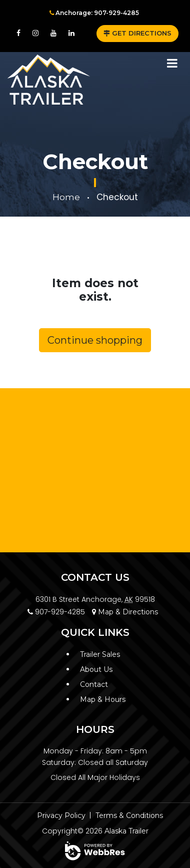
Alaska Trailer (126, 831)
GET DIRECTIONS (137, 33)
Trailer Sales (100, 654)
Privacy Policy (61, 815)
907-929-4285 (56, 612)
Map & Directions (125, 612)
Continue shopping (95, 340)
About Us (96, 669)
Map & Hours (103, 699)
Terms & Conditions (129, 815)
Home (66, 197)
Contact (94, 684)
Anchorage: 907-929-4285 (94, 13)
